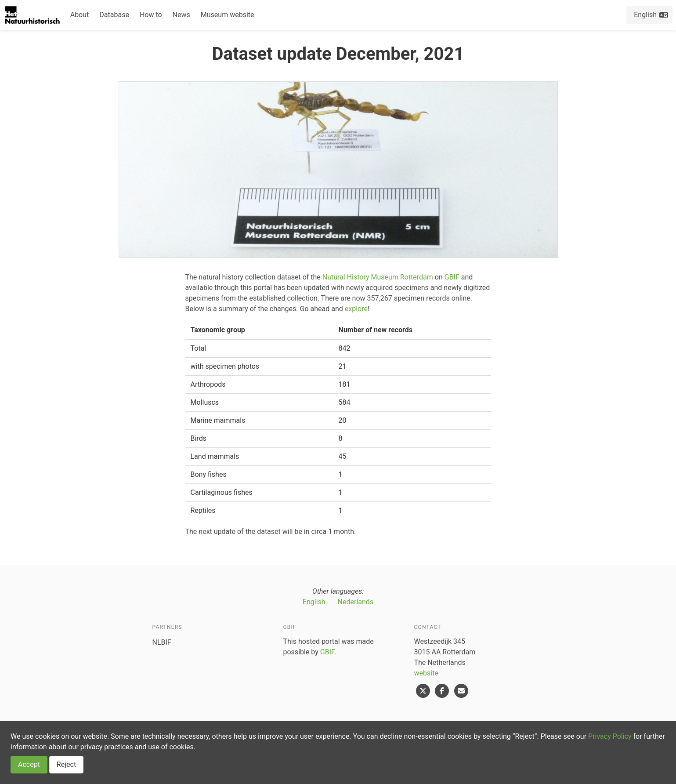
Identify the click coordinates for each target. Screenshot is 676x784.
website (426, 673)
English (314, 602)
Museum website (228, 15)
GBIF (452, 277)
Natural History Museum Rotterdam (378, 277)
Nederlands (356, 602)
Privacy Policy (610, 736)
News (181, 15)
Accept (29, 764)
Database (114, 15)
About (80, 15)
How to (151, 15)
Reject (66, 764)
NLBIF (162, 642)
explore (356, 309)
